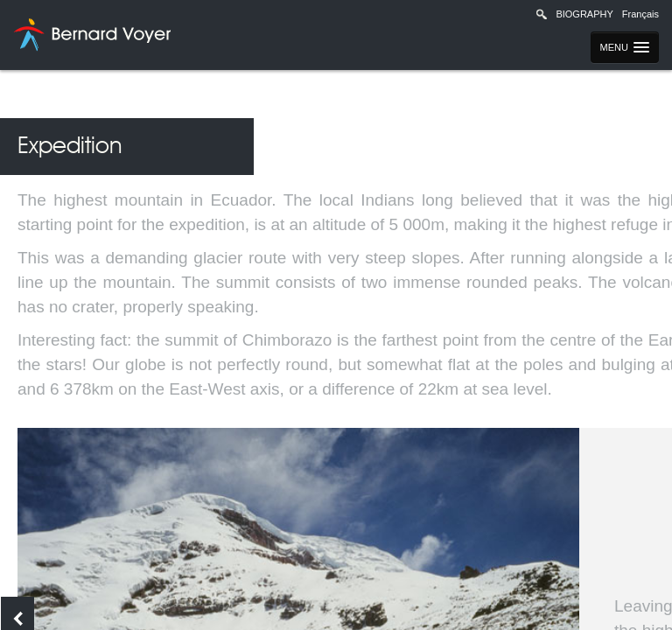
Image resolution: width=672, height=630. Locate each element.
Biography (584, 14)
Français (640, 14)
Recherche (542, 14)
